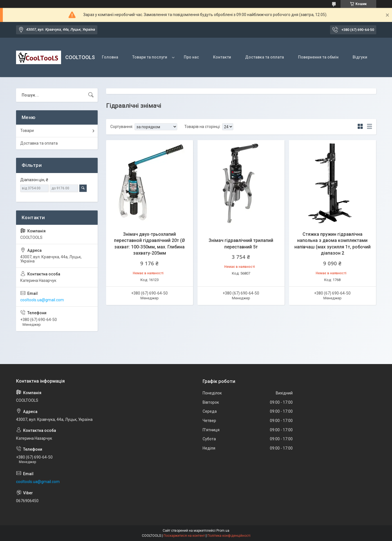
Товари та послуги (150, 57)
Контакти (222, 57)
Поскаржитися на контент (184, 536)
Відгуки (360, 57)
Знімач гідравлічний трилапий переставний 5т (241, 243)
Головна (110, 57)
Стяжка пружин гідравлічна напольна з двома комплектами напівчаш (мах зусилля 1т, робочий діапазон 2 (332, 244)
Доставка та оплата (265, 57)
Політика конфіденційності (229, 536)
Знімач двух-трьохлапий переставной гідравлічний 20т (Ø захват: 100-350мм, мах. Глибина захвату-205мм (149, 244)
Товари (27, 131)
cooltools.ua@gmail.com (42, 300)
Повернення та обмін (318, 57)
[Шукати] (91, 95)
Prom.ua (223, 531)
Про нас (191, 57)
